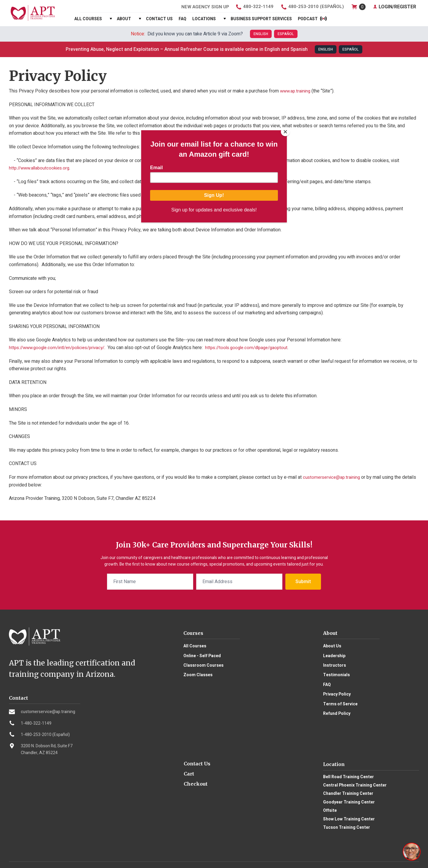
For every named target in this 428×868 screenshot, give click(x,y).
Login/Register (394, 7)
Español (286, 34)
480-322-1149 (254, 7)
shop (358, 7)
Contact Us (159, 19)
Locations (204, 19)
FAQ (182, 19)
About (124, 19)
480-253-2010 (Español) (312, 7)
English (261, 34)
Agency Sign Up (203, 7)
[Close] (285, 132)
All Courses (88, 19)
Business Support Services (261, 19)
